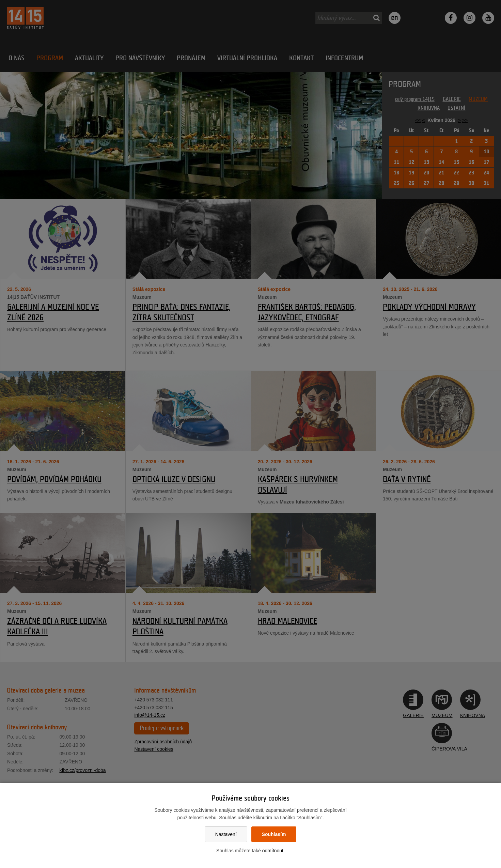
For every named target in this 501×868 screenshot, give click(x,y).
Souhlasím (274, 834)
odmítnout (273, 851)
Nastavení (226, 834)
